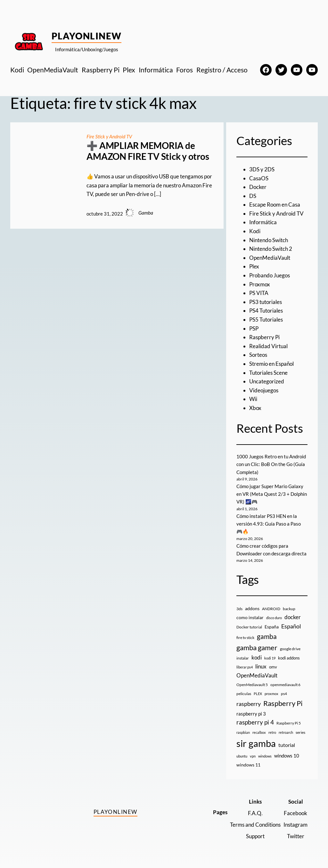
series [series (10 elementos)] (300, 732)
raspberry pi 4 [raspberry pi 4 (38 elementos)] (255, 722)
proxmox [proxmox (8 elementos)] (271, 694)
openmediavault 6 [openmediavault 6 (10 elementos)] (285, 685)
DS (253, 196)
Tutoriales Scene (268, 373)
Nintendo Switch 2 (271, 249)
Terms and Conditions (255, 825)
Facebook (295, 813)
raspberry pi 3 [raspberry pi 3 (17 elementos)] (251, 714)
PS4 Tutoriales (266, 311)
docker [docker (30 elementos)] (293, 617)
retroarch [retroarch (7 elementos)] (286, 732)
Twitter (296, 836)
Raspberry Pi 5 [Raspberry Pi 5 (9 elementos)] (289, 723)
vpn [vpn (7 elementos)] (253, 756)
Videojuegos (264, 390)
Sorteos (258, 355)
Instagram (295, 825)
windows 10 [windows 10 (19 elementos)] (287, 756)
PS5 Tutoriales (266, 319)
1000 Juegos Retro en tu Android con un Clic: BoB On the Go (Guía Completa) (271, 464)
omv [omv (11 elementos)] (273, 667)
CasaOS (259, 178)
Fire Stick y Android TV (109, 136)
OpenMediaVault (270, 258)
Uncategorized (267, 381)
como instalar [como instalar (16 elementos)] (250, 617)
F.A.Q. (255, 813)
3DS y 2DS (262, 169)
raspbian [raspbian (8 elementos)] (243, 732)
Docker (258, 187)
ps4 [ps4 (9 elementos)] (284, 694)
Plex (254, 266)
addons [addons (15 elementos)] (252, 608)
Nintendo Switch (269, 240)
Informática (263, 222)
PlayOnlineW (87, 36)
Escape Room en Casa (275, 205)
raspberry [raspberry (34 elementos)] (249, 704)
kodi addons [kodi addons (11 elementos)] (289, 658)
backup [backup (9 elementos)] (289, 609)
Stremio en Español (271, 364)
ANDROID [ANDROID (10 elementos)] (271, 609)
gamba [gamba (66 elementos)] (267, 636)
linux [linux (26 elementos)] (261, 666)
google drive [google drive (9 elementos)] (290, 649)
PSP (254, 328)
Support (255, 836)
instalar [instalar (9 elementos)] (243, 658)
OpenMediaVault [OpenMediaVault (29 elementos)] (257, 675)
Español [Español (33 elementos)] (291, 626)
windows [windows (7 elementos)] (265, 756)
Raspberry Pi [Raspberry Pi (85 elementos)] (283, 703)
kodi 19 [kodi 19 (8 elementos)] (270, 658)
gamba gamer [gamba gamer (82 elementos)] (257, 647)
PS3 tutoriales (266, 302)
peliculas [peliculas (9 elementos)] (244, 694)
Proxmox (260, 284)
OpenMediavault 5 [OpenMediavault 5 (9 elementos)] (252, 685)
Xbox (255, 408)
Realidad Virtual (268, 346)
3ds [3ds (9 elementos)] (239, 609)
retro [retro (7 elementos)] (272, 732)
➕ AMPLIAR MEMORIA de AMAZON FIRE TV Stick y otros (148, 151)
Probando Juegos (270, 275)
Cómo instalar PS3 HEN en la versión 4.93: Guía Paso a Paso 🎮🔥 (269, 524)
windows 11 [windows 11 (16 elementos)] (248, 765)
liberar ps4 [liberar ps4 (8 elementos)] (245, 667)
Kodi (255, 231)
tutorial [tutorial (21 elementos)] (287, 745)
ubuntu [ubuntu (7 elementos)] (242, 756)
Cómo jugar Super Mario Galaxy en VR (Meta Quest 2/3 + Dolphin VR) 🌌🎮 (272, 494)
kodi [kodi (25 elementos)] (257, 658)
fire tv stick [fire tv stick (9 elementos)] (245, 638)
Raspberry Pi (264, 337)
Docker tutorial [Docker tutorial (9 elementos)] (249, 627)
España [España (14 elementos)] (272, 627)
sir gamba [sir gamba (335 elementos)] (256, 743)
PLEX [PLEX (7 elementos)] (258, 694)
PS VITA (259, 293)
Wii (253, 399)
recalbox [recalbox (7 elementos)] (259, 732)
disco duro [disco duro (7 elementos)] (274, 618)
